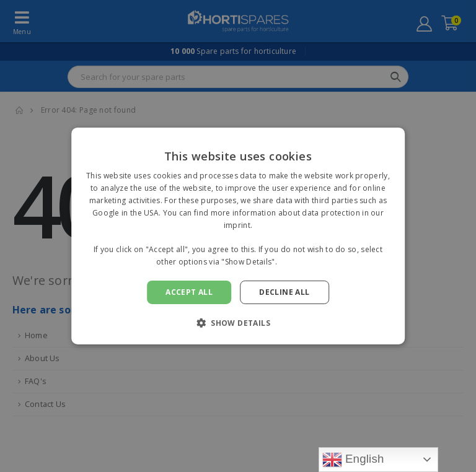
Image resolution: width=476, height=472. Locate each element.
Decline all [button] (284, 292)
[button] (238, 323)
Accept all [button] (189, 292)
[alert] (238, 236)
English (353, 460)
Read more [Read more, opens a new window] (299, 262)
